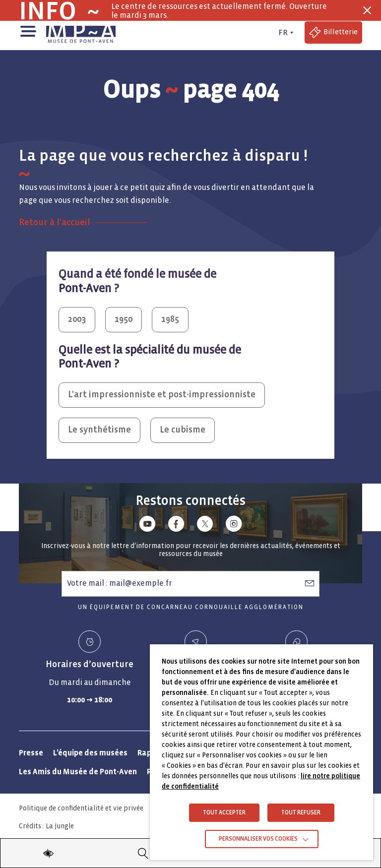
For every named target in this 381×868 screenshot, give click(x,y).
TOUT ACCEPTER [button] (224, 813)
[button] (28, 30)
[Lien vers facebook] (176, 526)
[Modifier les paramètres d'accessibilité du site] (48, 853)
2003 (77, 319)
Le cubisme (183, 430)
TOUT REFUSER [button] (301, 813)
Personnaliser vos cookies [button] (258, 839)
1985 (170, 319)
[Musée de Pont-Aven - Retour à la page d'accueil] (81, 33)
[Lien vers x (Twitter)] (205, 526)
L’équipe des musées (90, 753)
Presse (31, 753)
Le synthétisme (99, 430)
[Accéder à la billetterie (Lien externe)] (333, 32)
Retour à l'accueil (55, 222)
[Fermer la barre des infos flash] (367, 10)
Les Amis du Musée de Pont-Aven (78, 772)
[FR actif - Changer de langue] (285, 33)
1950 (124, 319)
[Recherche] (143, 853)
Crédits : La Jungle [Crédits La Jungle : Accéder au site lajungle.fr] (46, 826)
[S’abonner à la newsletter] (310, 583)
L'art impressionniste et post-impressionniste (162, 395)
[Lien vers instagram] (234, 526)
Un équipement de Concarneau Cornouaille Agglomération (191, 607)
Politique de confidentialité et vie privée (81, 808)
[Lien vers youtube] (147, 526)
